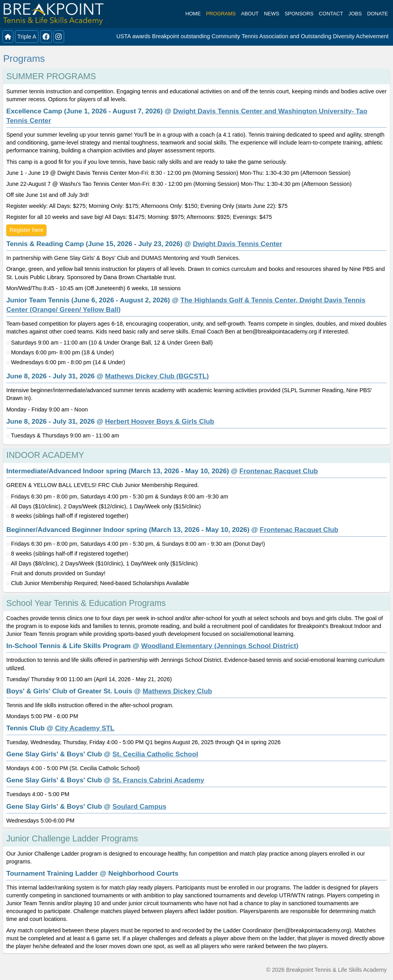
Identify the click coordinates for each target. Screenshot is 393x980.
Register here (26, 230)
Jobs (355, 14)
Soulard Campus (139, 806)
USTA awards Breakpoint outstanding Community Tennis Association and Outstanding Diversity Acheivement (253, 36)
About (250, 14)
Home (193, 14)
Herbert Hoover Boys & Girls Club (160, 421)
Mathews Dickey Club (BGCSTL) (157, 376)
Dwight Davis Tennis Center (237, 244)
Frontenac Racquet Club (279, 471)
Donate (377, 14)
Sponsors (299, 14)
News (272, 14)
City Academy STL (85, 728)
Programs (221, 14)
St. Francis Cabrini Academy (158, 780)
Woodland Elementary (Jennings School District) (220, 646)
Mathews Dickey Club (177, 691)
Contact (331, 14)
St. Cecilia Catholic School (155, 754)
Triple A (27, 37)
